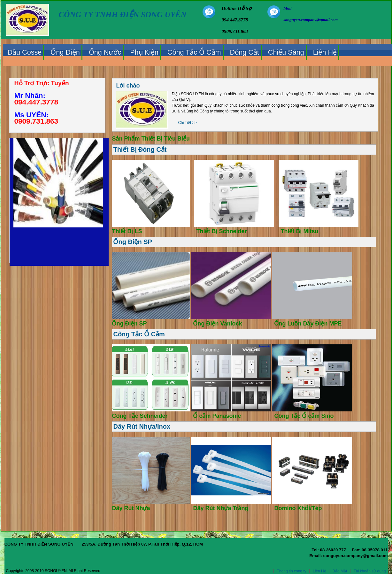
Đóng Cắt (245, 52)
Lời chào (128, 86)
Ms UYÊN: (32, 115)
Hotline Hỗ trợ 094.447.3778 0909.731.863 (237, 20)
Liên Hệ (325, 52)
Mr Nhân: (30, 96)
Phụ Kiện (144, 52)
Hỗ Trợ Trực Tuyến (42, 83)
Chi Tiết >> (187, 123)
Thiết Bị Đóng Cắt (140, 149)
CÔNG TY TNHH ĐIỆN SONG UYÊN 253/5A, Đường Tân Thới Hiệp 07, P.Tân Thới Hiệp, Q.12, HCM (196, 547)
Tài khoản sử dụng (370, 571)
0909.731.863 (36, 121)
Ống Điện (65, 52)
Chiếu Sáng (286, 52)
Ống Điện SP (132, 242)
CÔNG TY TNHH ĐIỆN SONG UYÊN (123, 15)
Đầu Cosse (25, 52)
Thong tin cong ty (292, 571)
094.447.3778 (36, 102)
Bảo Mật (340, 571)
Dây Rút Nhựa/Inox (142, 426)
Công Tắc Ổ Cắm (194, 52)
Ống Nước (105, 52)
